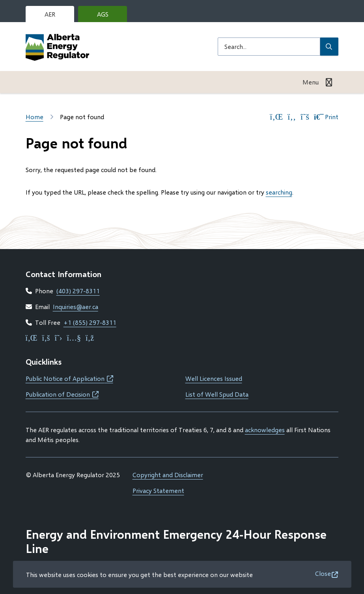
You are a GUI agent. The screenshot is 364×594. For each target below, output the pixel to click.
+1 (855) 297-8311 (90, 322)
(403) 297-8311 (78, 291)
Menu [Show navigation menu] (311, 82)
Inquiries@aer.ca (76, 306)
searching (279, 192)
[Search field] (269, 47)
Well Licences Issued (214, 378)
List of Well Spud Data (217, 394)
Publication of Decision (62, 394)
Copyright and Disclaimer (168, 475)
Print (326, 117)
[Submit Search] (329, 47)
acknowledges (265, 430)
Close (323, 573)
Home (35, 117)
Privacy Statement (158, 490)
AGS (109, 16)
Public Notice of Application (69, 378)
